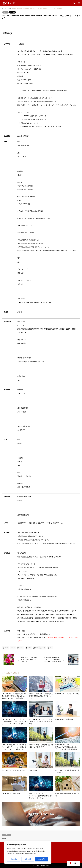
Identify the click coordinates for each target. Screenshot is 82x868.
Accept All (42, 859)
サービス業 (12, 12)
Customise (14, 859)
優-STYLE (37, 865)
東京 (5, 12)
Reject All (28, 859)
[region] (28, 852)
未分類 (4, 839)
